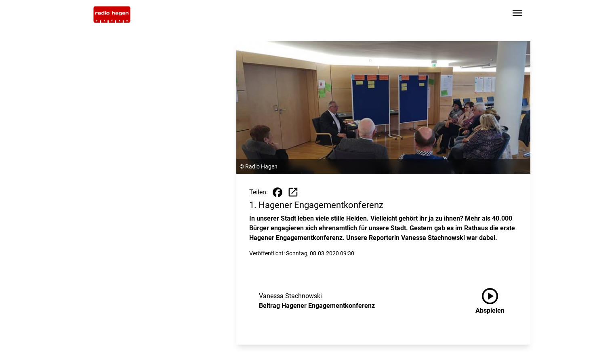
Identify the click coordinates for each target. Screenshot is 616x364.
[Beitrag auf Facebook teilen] (278, 192)
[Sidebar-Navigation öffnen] (517, 14)
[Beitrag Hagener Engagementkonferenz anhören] (496, 301)
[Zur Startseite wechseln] (112, 15)
